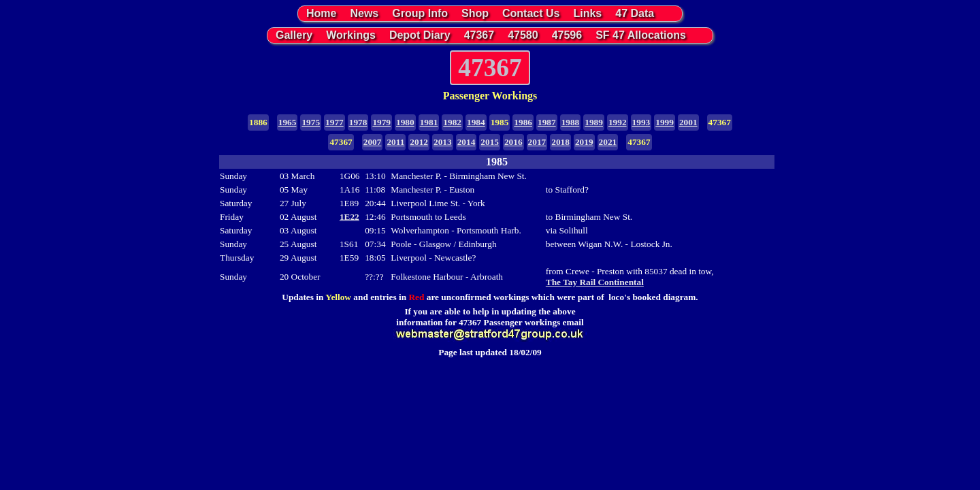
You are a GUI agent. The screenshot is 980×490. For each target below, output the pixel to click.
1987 (547, 122)
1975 (311, 122)
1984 (476, 122)
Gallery (294, 35)
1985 (500, 122)
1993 (641, 122)
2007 (373, 142)
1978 (358, 122)
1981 (429, 122)
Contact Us (531, 13)
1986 (523, 122)
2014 (467, 142)
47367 (479, 35)
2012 (419, 142)
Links (587, 13)
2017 (537, 142)
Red (416, 297)
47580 (523, 35)
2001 (688, 122)
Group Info (420, 13)
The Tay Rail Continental (595, 282)
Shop (475, 13)
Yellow (338, 297)
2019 (584, 142)
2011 (395, 142)
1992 (618, 122)
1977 (334, 122)
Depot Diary (420, 35)
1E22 (349, 217)
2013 (443, 142)
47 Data (635, 13)
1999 (665, 122)
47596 (567, 35)
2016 (513, 142)
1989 (594, 122)
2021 (608, 142)
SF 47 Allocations (641, 35)
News (364, 13)
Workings (351, 35)
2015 (490, 142)
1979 (381, 122)
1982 (452, 122)
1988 (571, 122)
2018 (560, 142)
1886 (258, 122)
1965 (288, 122)
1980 (405, 122)
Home (321, 13)
